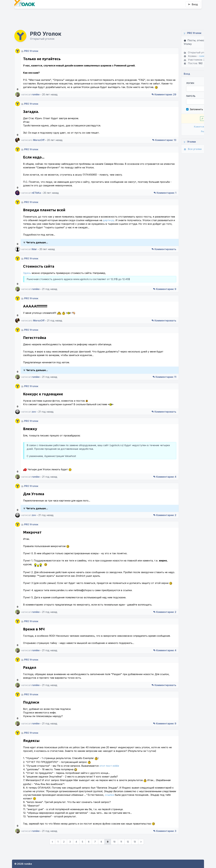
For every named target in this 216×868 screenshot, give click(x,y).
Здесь (27, 268)
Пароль (166, 83)
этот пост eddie (109, 775)
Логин (165, 71)
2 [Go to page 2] (51, 854)
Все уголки (167, 136)
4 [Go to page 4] (64, 854)
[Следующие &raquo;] (128, 854)
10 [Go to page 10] (102, 854)
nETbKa (36, 184)
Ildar (34, 244)
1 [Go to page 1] (45, 854)
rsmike (36, 85)
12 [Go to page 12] (115, 854)
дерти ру (140, 211)
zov (34, 406)
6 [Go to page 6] (76, 854)
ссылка (45, 807)
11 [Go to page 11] (109, 854)
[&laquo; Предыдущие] (40, 854)
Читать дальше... (36, 237)
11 (139, 371)
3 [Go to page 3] (57, 854)
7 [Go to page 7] (82, 854)
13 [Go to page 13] (122, 854)
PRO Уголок (31, 38)
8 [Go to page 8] (89, 854)
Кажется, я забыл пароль (179, 114)
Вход (193, 4)
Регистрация (179, 119)
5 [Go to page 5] (70, 854)
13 (139, 131)
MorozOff (39, 131)
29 (139, 85)
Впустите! (179, 106)
